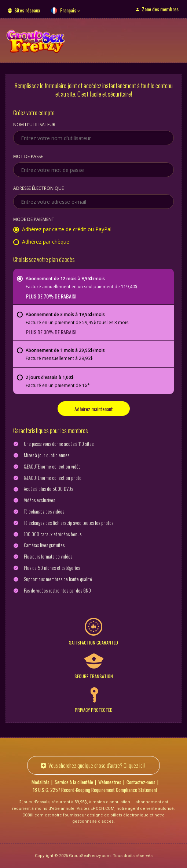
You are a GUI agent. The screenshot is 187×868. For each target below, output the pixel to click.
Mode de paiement (34, 220)
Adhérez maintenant (94, 409)
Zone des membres (160, 9)
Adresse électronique (38, 189)
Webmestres (110, 782)
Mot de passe (28, 157)
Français (68, 10)
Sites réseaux (27, 10)
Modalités (41, 782)
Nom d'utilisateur (34, 125)
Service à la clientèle (74, 782)
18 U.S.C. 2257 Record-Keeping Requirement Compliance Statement (95, 790)
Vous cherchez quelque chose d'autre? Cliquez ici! (97, 765)
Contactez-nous (141, 782)
